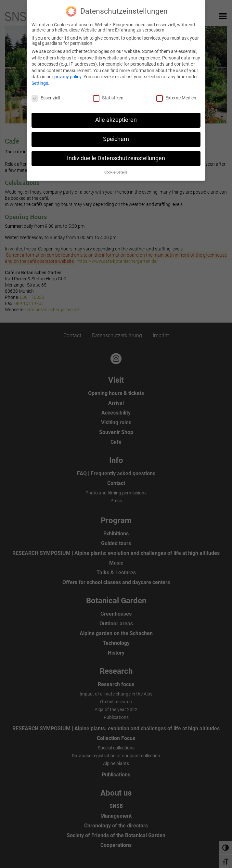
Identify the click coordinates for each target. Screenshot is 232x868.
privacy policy (68, 77)
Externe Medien (176, 98)
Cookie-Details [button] (116, 172)
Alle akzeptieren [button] (116, 120)
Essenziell (46, 98)
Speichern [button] (116, 139)
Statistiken (108, 98)
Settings (40, 83)
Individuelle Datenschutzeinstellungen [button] (116, 158)
